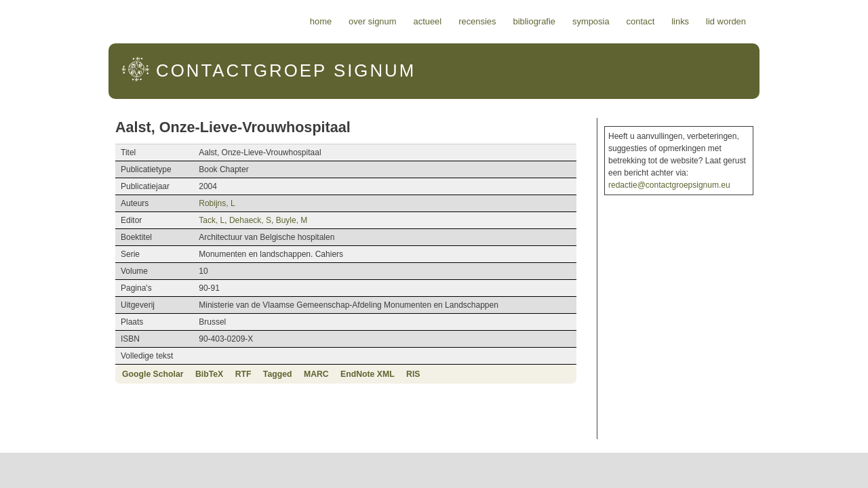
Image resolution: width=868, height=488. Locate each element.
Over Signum (450, 21)
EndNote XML (290, 374)
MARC (238, 374)
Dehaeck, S (192, 220)
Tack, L (153, 220)
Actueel (506, 21)
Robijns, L (158, 203)
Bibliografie (612, 21)
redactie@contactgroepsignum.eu (713, 173)
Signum (204, 70)
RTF (165, 374)
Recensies (555, 21)
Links (758, 21)
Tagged (200, 374)
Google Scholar (75, 374)
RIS (335, 374)
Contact (719, 21)
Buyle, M (233, 220)
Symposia (669, 21)
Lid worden (804, 21)
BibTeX (131, 374)
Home (399, 21)
